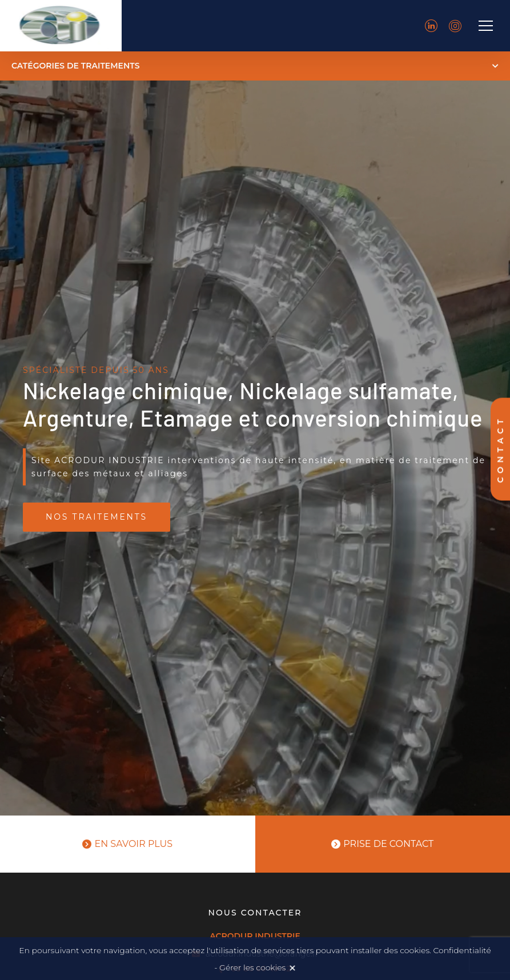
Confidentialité (462, 950)
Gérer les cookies (252, 967)
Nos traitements (97, 517)
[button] (255, 66)
